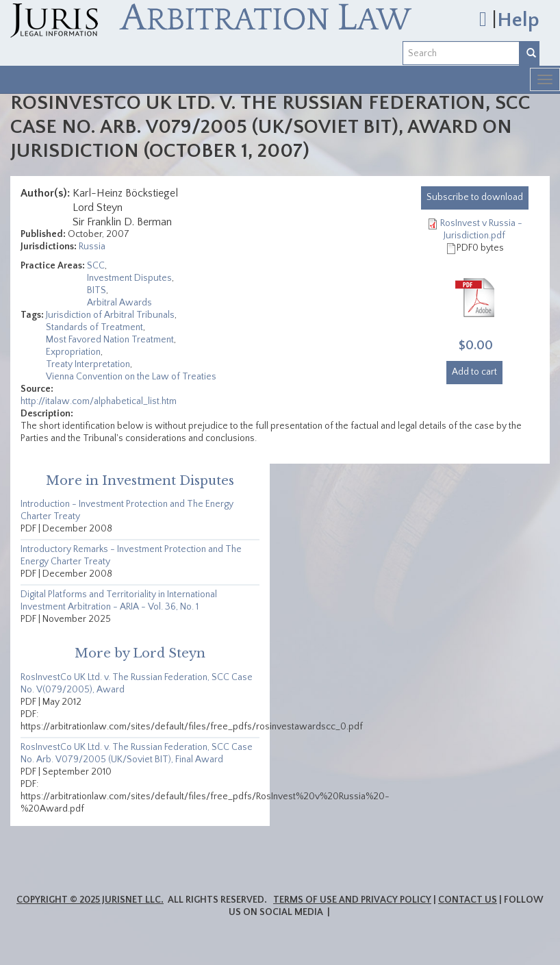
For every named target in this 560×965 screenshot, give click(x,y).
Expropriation (73, 352)
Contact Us (468, 900)
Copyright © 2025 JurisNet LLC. (90, 900)
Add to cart (474, 372)
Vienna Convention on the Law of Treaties (131, 377)
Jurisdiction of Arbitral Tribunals (110, 315)
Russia (92, 247)
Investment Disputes (129, 278)
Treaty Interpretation (88, 364)
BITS (97, 290)
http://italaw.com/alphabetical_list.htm (99, 401)
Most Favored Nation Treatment (110, 340)
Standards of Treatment (94, 327)
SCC (96, 266)
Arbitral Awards (119, 303)
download (475, 197)
